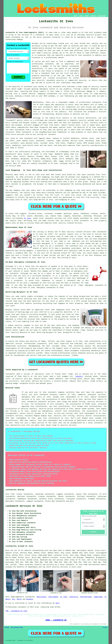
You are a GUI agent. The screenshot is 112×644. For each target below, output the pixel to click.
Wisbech (30, 599)
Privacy (105, 627)
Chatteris (74, 597)
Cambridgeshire (17, 597)
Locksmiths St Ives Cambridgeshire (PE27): (25, 33)
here (58, 603)
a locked (23, 94)
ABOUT (87, 16)
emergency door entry (32, 397)
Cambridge (98, 597)
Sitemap (7, 627)
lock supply (101, 409)
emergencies (47, 411)
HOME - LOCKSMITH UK (56, 620)
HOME (75, 16)
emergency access (47, 89)
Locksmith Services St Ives (24, 506)
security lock (60, 416)
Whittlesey (42, 597)
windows (52, 96)
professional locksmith (43, 64)
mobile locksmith (99, 397)
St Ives (27, 218)
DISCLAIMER (102, 16)
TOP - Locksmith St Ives (16, 611)
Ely (14, 599)
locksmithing (48, 114)
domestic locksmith (87, 395)
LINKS (81, 16)
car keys (74, 43)
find (12, 494)
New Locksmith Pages (17, 627)
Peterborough (86, 597)
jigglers (79, 376)
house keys (62, 48)
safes (8, 127)
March (19, 599)
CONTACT (93, 16)
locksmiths (30, 597)
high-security (100, 94)
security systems (86, 120)
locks (78, 125)
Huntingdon (53, 597)
